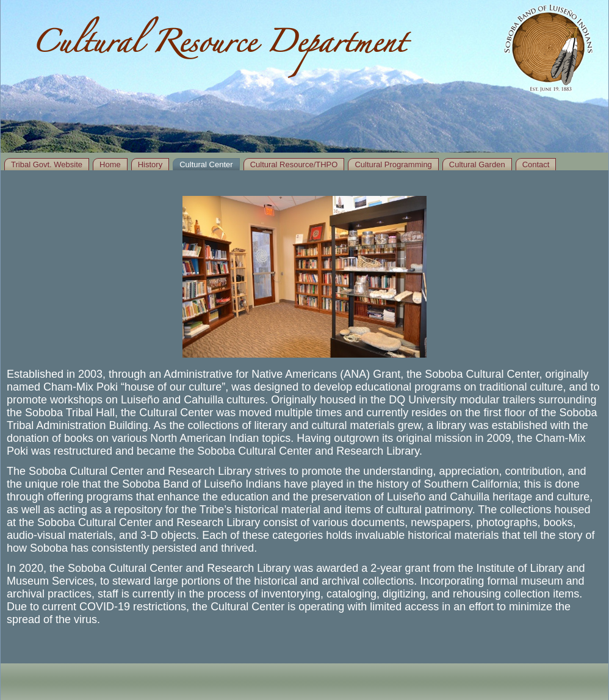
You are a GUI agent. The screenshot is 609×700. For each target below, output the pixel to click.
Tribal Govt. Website (47, 164)
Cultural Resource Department (218, 47)
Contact (536, 164)
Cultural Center (206, 164)
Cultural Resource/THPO (294, 164)
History (150, 164)
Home (110, 164)
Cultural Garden (477, 164)
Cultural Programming (393, 164)
